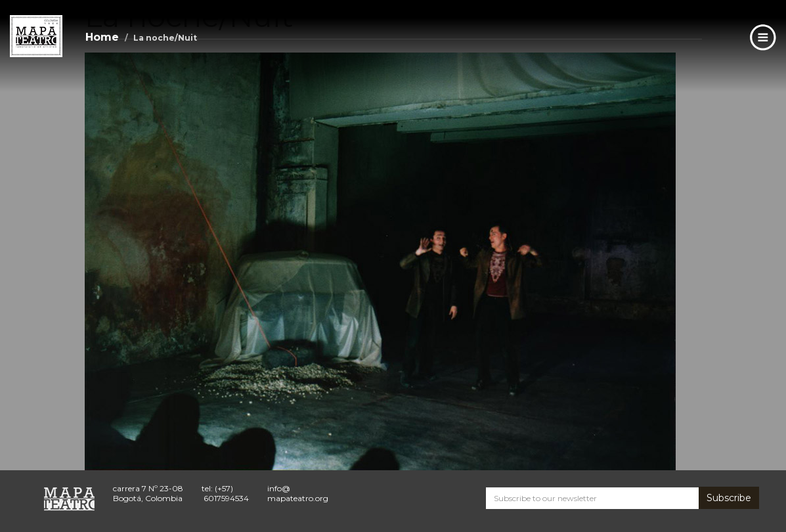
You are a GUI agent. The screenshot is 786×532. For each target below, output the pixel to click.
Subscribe (729, 498)
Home (102, 37)
